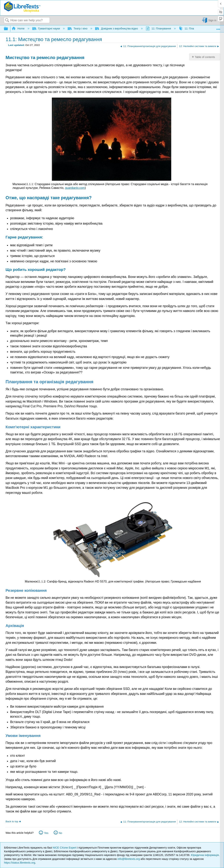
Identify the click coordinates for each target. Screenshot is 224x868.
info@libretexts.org (129, 859)
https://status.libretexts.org (20, 863)
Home (19, 29)
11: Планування (159, 29)
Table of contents (205, 57)
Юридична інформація (205, 855)
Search (7, 20)
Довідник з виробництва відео (117, 29)
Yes (46, 833)
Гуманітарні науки (47, 29)
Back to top (12, 821)
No (60, 833)
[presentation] (29, 184)
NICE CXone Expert (65, 848)
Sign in (212, 20)
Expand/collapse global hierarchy (8, 29)
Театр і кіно (78, 29)
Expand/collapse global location (218, 28)
